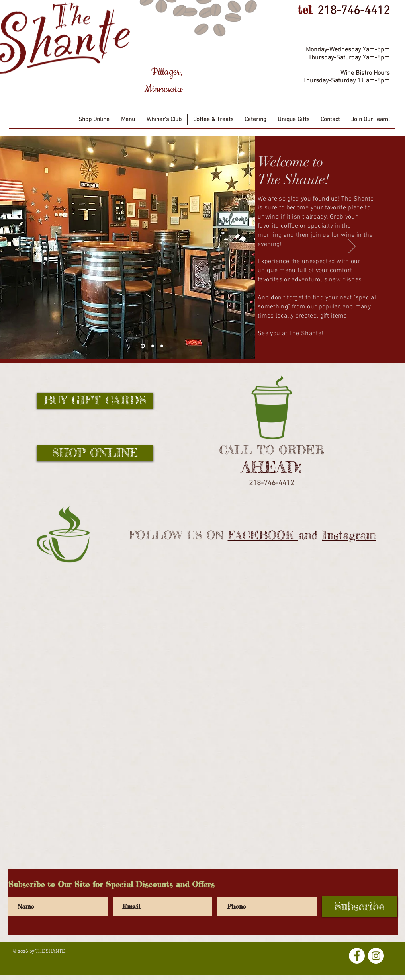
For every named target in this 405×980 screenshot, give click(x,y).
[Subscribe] (360, 907)
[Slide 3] (162, 346)
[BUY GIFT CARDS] (95, 401)
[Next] (352, 247)
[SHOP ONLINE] (95, 453)
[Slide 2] (153, 346)
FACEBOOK (263, 535)
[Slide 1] (143, 346)
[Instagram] (376, 956)
